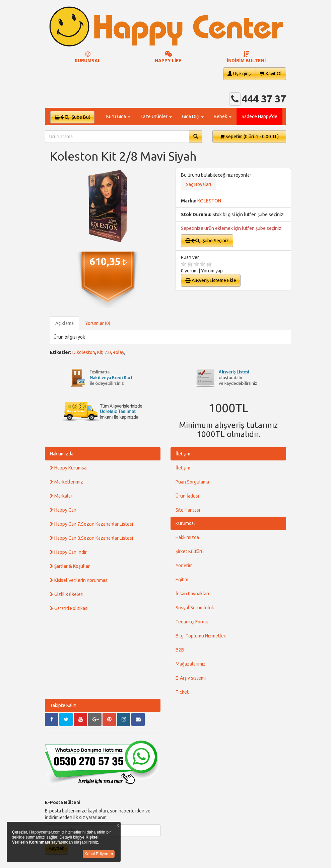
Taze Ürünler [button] (156, 116)
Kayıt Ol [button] (271, 73)
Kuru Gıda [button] (118, 116)
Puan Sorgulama (192, 482)
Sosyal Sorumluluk (195, 608)
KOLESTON (209, 201)
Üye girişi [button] (240, 73)
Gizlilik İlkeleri (67, 594)
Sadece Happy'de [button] (259, 116)
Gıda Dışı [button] (193, 116)
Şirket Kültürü (190, 551)
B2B (180, 650)
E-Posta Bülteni (63, 802)
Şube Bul (72, 117)
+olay (119, 352)
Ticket (182, 692)
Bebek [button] (223, 116)
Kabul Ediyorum (99, 854)
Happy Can (63, 510)
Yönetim (184, 566)
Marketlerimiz (67, 482)
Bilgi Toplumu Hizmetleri (201, 636)
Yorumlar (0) (98, 323)
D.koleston (84, 352)
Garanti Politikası (69, 608)
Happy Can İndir (68, 552)
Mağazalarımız (191, 664)
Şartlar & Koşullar (70, 566)
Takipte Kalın (63, 705)
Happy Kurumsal (69, 468)
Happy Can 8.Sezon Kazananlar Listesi (91, 538)
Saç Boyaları (198, 184)
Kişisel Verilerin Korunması (79, 580)
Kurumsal (185, 523)
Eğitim (182, 580)
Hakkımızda (62, 454)
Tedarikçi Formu (192, 622)
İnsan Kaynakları (192, 594)
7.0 (108, 352)
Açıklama (64, 323)
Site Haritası (188, 510)
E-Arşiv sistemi (191, 678)
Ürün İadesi (187, 496)
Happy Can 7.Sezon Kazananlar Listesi (91, 524)
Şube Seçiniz (207, 241)
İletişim (183, 454)
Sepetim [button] (249, 137)
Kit (100, 352)
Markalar (61, 496)
